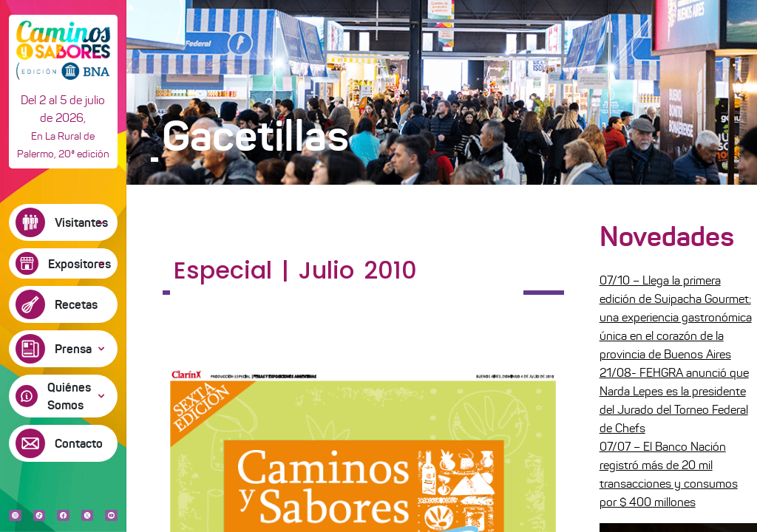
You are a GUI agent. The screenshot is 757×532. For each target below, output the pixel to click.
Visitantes (81, 222)
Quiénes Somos (69, 396)
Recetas (76, 304)
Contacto (79, 443)
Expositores (79, 264)
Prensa (73, 349)
